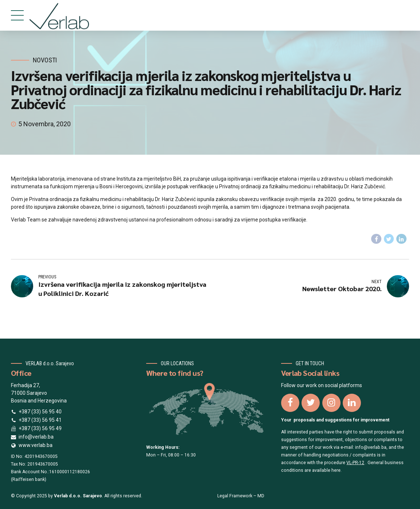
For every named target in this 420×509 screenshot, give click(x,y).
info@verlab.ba (371, 447)
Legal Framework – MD (241, 496)
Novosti (45, 60)
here (336, 470)
